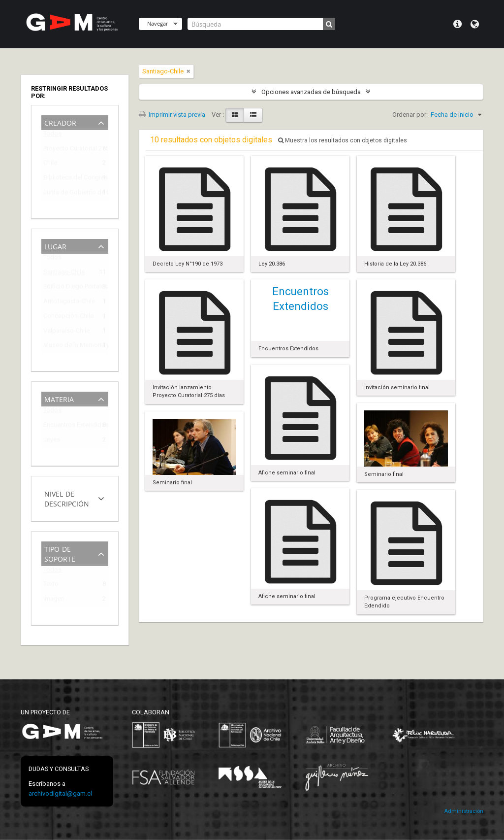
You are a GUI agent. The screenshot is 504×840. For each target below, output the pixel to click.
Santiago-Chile (64, 274)
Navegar (157, 23)
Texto (51, 586)
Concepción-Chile (68, 318)
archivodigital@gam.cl (60, 793)
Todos (52, 136)
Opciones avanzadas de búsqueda (311, 92)
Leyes (52, 441)
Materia (59, 398)
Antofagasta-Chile (68, 303)
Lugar (55, 246)
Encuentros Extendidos (68, 426)
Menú (457, 24)
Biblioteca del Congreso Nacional (68, 179)
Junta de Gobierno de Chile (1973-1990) (68, 194)
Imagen (54, 600)
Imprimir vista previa (172, 115)
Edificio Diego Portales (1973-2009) (68, 288)
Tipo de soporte (60, 553)
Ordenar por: (410, 115)
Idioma (475, 24)
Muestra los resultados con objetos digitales (343, 140)
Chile (50, 164)
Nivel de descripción (67, 498)
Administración (464, 811)
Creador (60, 122)
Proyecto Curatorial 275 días (68, 150)
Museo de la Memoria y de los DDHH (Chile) (68, 347)
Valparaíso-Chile (66, 332)
